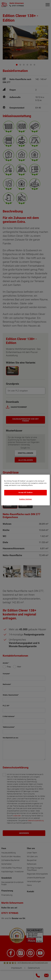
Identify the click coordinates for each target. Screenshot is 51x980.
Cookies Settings (26, 499)
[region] (25, 490)
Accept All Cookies (26, 492)
